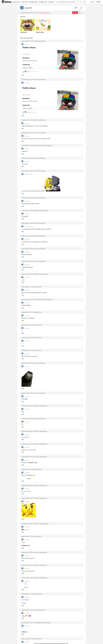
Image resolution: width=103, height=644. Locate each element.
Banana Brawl (40, 32)
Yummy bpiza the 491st (39, 145)
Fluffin (35, 41)
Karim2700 (36, 210)
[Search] (85, 2)
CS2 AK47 (36, 406)
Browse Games (17, 2)
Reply (23, 75)
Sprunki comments (25, 41)
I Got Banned (37, 524)
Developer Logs (43, 2)
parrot (35, 133)
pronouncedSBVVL (38, 623)
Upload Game (33, 2)
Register (99, 2)
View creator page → (45, 13)
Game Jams (25, 2)
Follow (75, 13)
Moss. (35, 261)
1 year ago (27, 44)
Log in (92, 2)
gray (35, 393)
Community (51, 2)
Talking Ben (24, 32)
